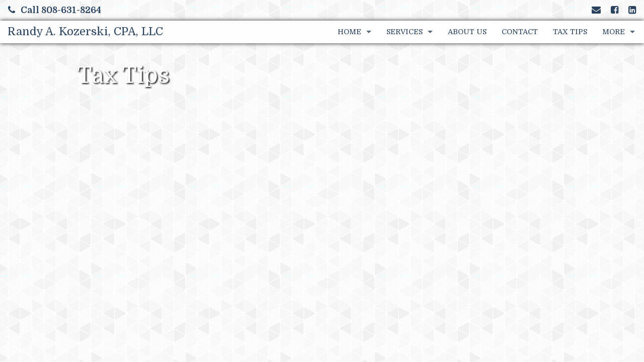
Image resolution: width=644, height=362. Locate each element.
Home (349, 32)
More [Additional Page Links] (614, 32)
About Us (467, 32)
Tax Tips (570, 32)
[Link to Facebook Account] (615, 10)
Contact (520, 32)
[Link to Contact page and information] (596, 10)
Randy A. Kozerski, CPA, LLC (85, 31)
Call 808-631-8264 (55, 10)
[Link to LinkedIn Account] (632, 10)
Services (405, 32)
